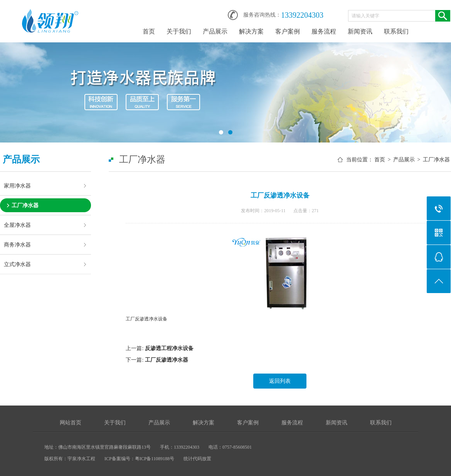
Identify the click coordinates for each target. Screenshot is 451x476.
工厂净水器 (25, 205)
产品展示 (215, 31)
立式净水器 (17, 264)
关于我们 (179, 31)
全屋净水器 (17, 225)
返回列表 (280, 381)
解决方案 (251, 31)
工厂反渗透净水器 (167, 360)
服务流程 (324, 31)
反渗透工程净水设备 (169, 348)
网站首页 (71, 423)
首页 (149, 31)
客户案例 (288, 31)
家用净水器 (17, 186)
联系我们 (396, 31)
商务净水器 (17, 245)
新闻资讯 (360, 31)
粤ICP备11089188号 (155, 459)
